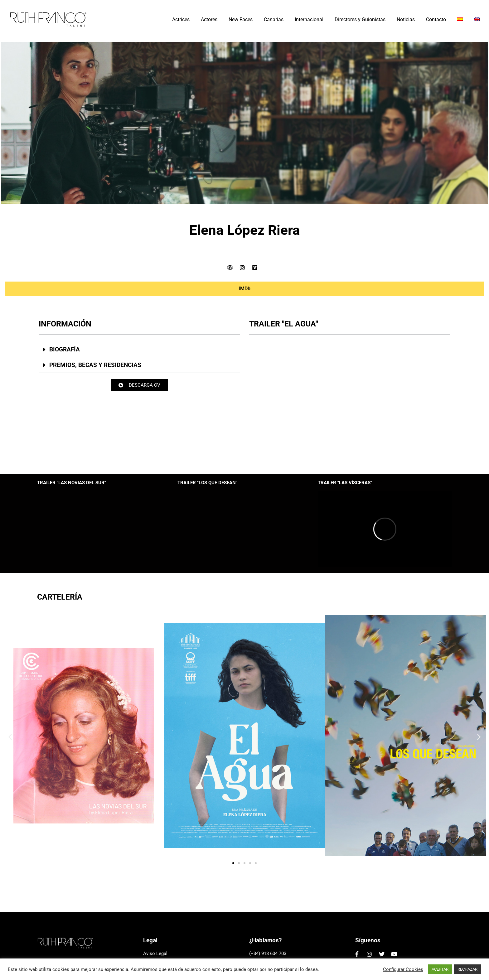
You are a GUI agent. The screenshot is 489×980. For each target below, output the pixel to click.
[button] (139, 350)
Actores (209, 19)
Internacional (309, 19)
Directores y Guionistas (360, 19)
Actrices (181, 19)
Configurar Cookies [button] (403, 969)
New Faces (241, 19)
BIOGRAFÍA (64, 349)
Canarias (274, 19)
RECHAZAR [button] (467, 969)
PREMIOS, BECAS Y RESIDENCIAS (95, 365)
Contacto (436, 19)
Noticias (406, 19)
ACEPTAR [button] (440, 969)
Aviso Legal (155, 953)
